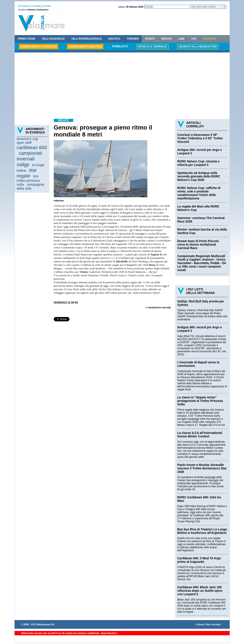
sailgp (23, 164)
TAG (194, 39)
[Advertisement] (122, 86)
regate (24, 176)
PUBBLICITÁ (120, 46)
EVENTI (150, 39)
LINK (182, 39)
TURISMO (133, 39)
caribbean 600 (32, 148)
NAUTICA (114, 39)
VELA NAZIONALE (53, 39)
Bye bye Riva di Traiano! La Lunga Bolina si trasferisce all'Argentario (202, 531)
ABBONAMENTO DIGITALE (85, 47)
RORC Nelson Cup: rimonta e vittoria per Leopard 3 (199, 163)
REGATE (167, 39)
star (33, 170)
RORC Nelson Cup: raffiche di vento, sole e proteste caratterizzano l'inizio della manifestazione (199, 193)
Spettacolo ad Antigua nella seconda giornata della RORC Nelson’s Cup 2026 (199, 176)
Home (201, 624)
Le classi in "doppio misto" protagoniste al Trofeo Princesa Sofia (200, 401)
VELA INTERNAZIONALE (87, 39)
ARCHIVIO (209, 39)
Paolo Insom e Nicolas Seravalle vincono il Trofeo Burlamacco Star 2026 (202, 468)
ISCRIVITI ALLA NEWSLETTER (198, 47)
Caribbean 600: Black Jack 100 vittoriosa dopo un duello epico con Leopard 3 (200, 591)
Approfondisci (109, 633)
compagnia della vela (30, 186)
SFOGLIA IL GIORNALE (153, 47)
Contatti (36, 6)
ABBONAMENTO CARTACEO (39, 47)
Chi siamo (24, 6)
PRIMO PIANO (27, 39)
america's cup (27, 139)
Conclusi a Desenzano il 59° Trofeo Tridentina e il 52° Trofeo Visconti (200, 138)
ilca (36, 176)
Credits (47, 6)
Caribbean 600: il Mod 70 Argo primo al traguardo (199, 560)
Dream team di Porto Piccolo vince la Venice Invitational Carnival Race (198, 244)
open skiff (24, 143)
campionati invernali (29, 156)
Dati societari (213, 624)
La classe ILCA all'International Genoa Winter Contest (200, 435)
